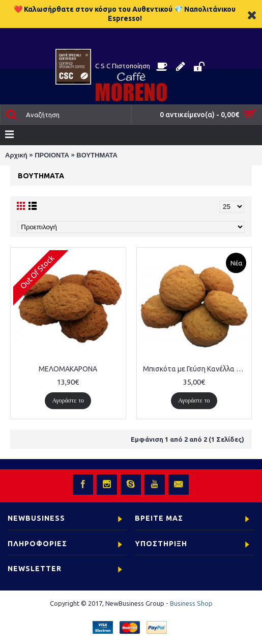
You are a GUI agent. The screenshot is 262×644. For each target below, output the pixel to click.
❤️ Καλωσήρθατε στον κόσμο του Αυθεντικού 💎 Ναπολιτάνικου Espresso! (125, 14)
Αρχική (16, 155)
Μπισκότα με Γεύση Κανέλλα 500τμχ (196, 369)
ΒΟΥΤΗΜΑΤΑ (97, 155)
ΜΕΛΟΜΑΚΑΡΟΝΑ (68, 369)
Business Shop (191, 603)
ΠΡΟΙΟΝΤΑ (52, 155)
